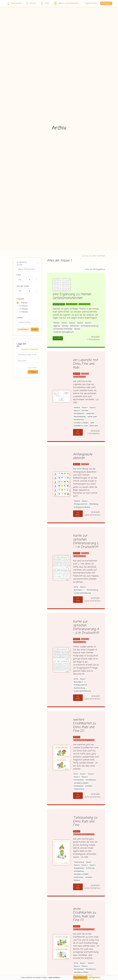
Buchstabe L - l (79, 590)
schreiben (89, 786)
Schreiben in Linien (81, 426)
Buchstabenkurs (80, 556)
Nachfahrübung (92, 590)
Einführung (90, 868)
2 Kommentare (93, 434)
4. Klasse (24, 312)
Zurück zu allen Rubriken (94, 256)
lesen (92, 423)
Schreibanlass (79, 420)
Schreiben (85, 374)
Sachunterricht (59, 304)
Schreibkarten (79, 414)
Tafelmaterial (79, 789)
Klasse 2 (72, 323)
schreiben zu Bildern (81, 423)
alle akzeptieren (80, 977)
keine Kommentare (93, 515)
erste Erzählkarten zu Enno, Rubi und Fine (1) (84, 915)
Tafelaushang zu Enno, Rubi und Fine (85, 821)
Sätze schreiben (80, 377)
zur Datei (58, 338)
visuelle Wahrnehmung (82, 593)
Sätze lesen (94, 426)
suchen (35, 329)
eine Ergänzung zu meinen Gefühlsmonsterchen (72, 296)
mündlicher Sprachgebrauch (63, 332)
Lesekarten (90, 414)
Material (56, 323)
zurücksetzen (23, 329)
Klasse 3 (80, 323)
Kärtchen (65, 326)
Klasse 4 (88, 323)
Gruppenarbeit (79, 868)
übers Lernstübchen (66, 3)
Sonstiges (85, 464)
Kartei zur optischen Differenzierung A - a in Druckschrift (86, 627)
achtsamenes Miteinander (63, 329)
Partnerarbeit (79, 780)
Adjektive (57, 326)
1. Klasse (23, 303)
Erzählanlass (79, 786)
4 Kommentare (93, 340)
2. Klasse (24, 306)
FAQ (44, 3)
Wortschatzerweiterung (89, 326)
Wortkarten (74, 326)
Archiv (31, 3)
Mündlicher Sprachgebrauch (84, 740)
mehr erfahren (54, 978)
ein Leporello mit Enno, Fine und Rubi (85, 364)
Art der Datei (23, 286)
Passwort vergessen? (30, 349)
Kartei (76, 587)
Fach (19, 275)
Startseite (14, 3)
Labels (20, 318)
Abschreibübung (80, 417)
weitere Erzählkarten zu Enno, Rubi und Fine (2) (84, 725)
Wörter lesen (92, 417)
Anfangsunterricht (81, 504)
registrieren (91, 3)
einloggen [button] (106, 3)
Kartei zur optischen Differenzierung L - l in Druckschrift (86, 541)
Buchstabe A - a (80, 682)
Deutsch (77, 329)
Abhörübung (94, 504)
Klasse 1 (64, 323)
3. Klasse (24, 309)
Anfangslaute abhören (83, 456)
